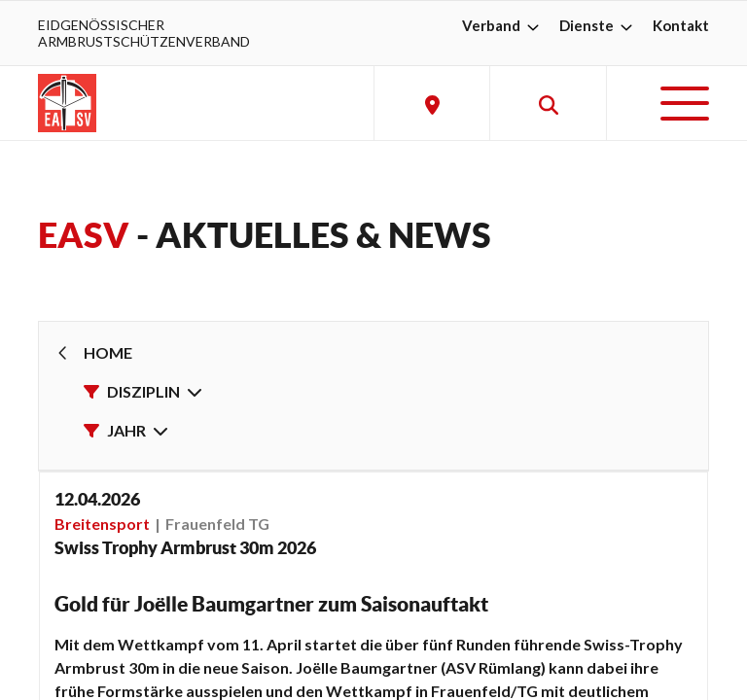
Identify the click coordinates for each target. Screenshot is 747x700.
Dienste (598, 25)
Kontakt (681, 25)
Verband (503, 25)
